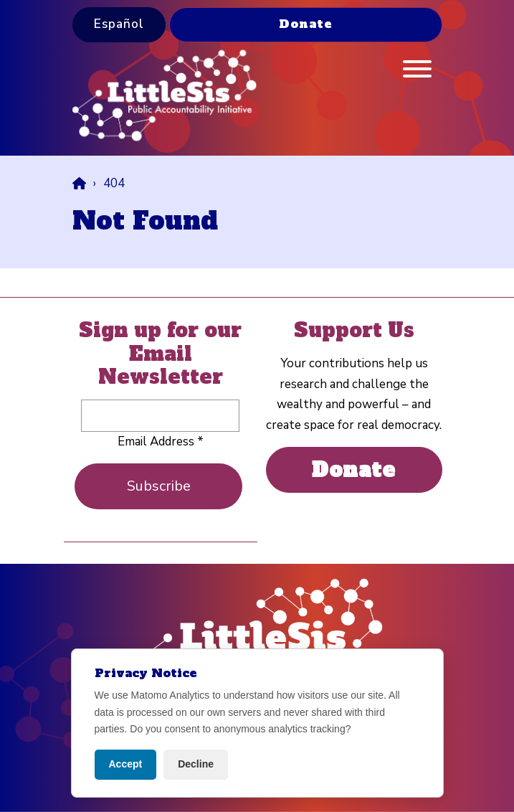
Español (119, 24)
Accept (126, 764)
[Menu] (417, 72)
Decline (196, 764)
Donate (306, 24)
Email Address (161, 442)
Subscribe (159, 486)
